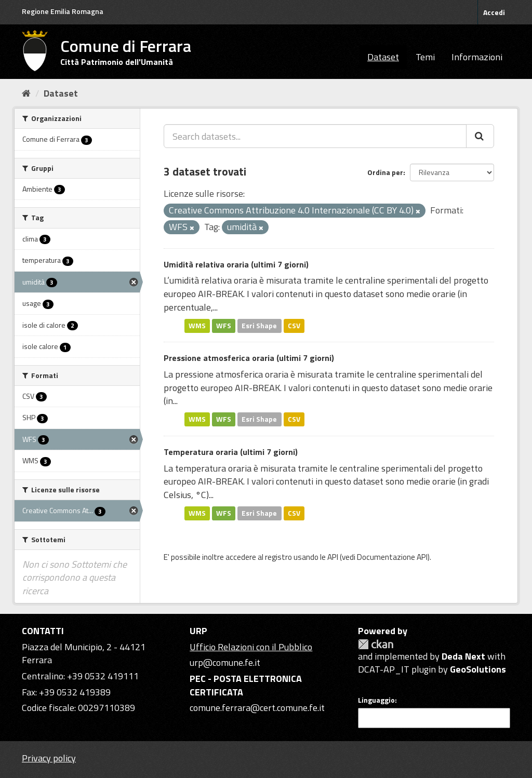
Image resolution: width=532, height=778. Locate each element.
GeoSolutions (478, 669)
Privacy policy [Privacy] (49, 758)
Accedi (494, 12)
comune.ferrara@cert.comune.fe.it (257, 708)
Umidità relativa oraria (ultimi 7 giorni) (236, 264)
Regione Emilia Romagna (63, 11)
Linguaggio (376, 700)
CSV (294, 326)
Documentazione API (392, 557)
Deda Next (463, 656)
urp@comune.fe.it (225, 662)
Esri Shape (259, 326)
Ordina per (385, 172)
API (333, 557)
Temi (425, 57)
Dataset (383, 57)
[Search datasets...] (315, 136)
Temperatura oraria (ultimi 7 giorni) (231, 452)
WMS (197, 326)
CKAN (376, 644)
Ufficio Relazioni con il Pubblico (251, 647)
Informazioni (477, 57)
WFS (224, 326)
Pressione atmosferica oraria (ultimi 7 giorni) (249, 358)
